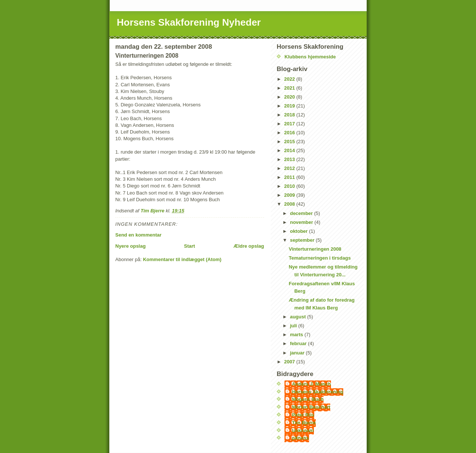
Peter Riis (303, 415)
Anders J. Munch (311, 384)
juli (294, 326)
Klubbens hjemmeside (310, 57)
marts (297, 335)
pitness (300, 438)
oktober (300, 231)
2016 (290, 133)
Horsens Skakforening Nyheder (189, 22)
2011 (290, 177)
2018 (290, 115)
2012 (290, 168)
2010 (290, 186)
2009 (290, 195)
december (302, 213)
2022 (290, 79)
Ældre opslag (249, 246)
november (302, 222)
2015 (290, 142)
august (299, 317)
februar (299, 343)
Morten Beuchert (311, 407)
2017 (290, 124)
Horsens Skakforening (318, 392)
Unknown (303, 430)
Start (190, 246)
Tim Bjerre (304, 423)
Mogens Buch (308, 399)
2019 (290, 106)
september (303, 240)
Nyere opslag (131, 246)
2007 (290, 362)
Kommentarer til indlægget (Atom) (182, 259)
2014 (290, 150)
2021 (290, 88)
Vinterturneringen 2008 (315, 249)
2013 (290, 159)
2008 (290, 204)
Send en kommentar (138, 235)
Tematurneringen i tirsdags (320, 258)
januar (298, 353)
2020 (290, 97)
